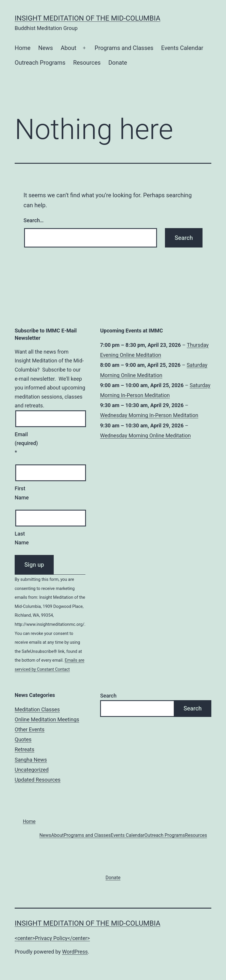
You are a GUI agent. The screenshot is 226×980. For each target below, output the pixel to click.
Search (108, 696)
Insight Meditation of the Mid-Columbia (87, 18)
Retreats (25, 749)
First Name (22, 493)
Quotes (23, 739)
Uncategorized (32, 770)
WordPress (75, 952)
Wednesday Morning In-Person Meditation (149, 415)
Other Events (30, 729)
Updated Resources (38, 780)
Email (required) (22, 443)
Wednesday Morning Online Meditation (145, 435)
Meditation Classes (37, 709)
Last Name (22, 538)
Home (23, 48)
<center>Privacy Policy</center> (52, 938)
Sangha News (31, 760)
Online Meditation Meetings (47, 719)
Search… (34, 220)
